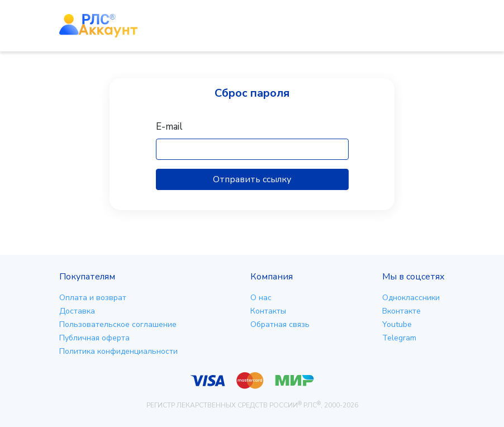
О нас (261, 298)
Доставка (77, 311)
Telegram (399, 338)
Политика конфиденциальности (118, 351)
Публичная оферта (94, 338)
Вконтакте (401, 311)
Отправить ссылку (252, 179)
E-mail (169, 127)
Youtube (397, 324)
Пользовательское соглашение (118, 324)
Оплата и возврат (93, 298)
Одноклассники (411, 298)
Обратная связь (280, 324)
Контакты (268, 311)
